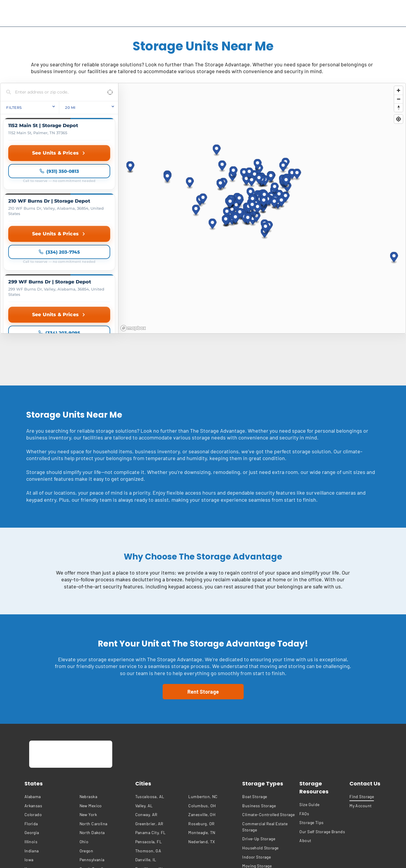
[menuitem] (51, 693)
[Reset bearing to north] (398, 108)
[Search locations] (55, 92)
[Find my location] (398, 119)
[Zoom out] (398, 99)
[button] (217, 99)
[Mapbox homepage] (133, 225)
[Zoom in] (398, 90)
